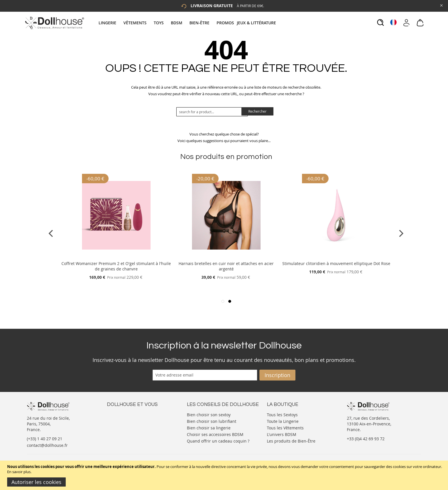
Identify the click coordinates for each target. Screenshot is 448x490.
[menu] (188, 23)
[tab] (188, 23)
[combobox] (212, 112)
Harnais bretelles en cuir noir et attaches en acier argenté (226, 266)
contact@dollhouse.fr (47, 445)
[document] (225, 475)
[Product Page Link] (116, 257)
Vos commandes (122, 431)
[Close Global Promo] (441, 5)
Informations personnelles (132, 426)
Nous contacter (121, 414)
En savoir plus (19, 472)
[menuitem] (110, 23)
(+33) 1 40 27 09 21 (45, 439)
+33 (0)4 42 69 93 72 (366, 439)
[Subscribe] (277, 375)
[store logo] (54, 23)
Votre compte (120, 420)
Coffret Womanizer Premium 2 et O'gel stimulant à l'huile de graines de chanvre (116, 266)
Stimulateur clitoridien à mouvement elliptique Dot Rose (336, 263)
